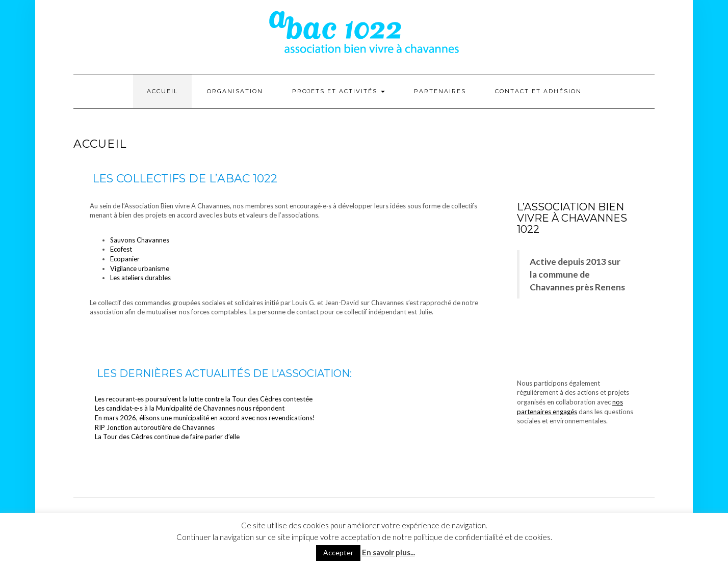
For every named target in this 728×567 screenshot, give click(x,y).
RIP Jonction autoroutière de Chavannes (155, 427)
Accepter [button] (338, 552)
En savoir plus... (388, 552)
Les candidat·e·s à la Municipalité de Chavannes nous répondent (190, 408)
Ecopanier (125, 259)
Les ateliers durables (140, 278)
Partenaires (440, 91)
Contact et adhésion (538, 91)
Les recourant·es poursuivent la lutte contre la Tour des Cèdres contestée (204, 399)
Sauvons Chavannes (140, 240)
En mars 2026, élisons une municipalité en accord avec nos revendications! (205, 418)
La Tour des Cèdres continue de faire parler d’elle (167, 437)
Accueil (162, 91)
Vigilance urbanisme (140, 268)
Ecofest (121, 249)
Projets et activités (339, 91)
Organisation (235, 91)
